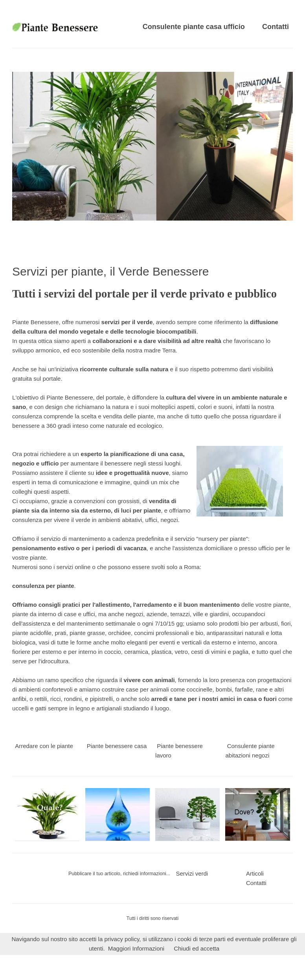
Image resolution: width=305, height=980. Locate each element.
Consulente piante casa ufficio (194, 27)
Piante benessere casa (117, 746)
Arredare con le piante (44, 746)
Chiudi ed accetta (197, 948)
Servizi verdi (192, 873)
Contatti (276, 27)
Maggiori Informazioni (136, 948)
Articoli (255, 873)
